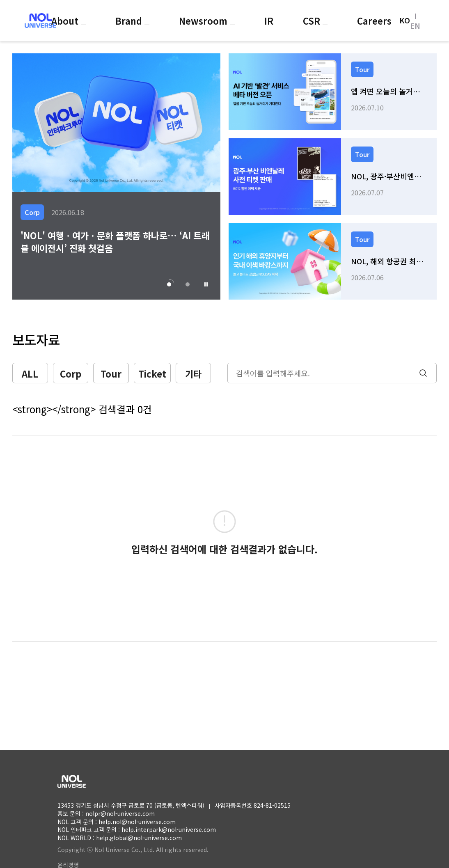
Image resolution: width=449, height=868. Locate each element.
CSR (313, 21)
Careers (374, 21)
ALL (30, 373)
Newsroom (204, 21)
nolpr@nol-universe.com (120, 813)
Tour (111, 373)
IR (269, 21)
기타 (193, 373)
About (66, 21)
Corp (71, 373)
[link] (333, 92)
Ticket (152, 373)
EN (415, 25)
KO (405, 20)
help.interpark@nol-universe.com (169, 829)
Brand (130, 21)
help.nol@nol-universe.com (137, 822)
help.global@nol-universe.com (139, 838)
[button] (206, 284)
